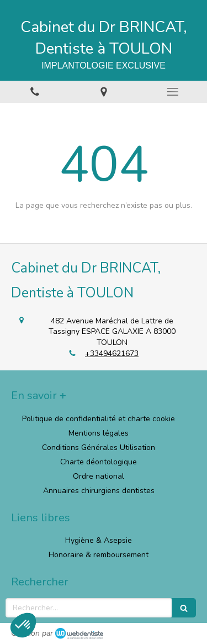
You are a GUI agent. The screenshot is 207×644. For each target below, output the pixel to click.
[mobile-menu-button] (173, 92)
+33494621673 (112, 354)
